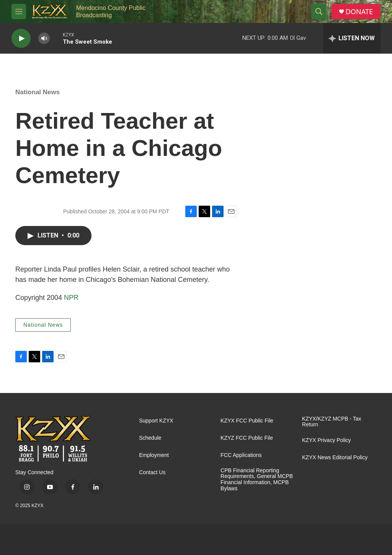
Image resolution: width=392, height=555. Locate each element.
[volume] (44, 38)
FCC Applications (241, 455)
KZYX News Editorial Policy (335, 458)
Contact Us (152, 472)
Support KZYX (156, 421)
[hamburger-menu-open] (19, 11)
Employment (154, 455)
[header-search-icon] (319, 11)
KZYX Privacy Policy (327, 440)
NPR (71, 298)
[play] (21, 38)
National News (38, 92)
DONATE (359, 12)
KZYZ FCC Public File (247, 438)
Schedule (150, 438)
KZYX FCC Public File (247, 421)
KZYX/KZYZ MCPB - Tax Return (332, 422)
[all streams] (352, 38)
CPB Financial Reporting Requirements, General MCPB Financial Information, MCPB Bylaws (257, 480)
